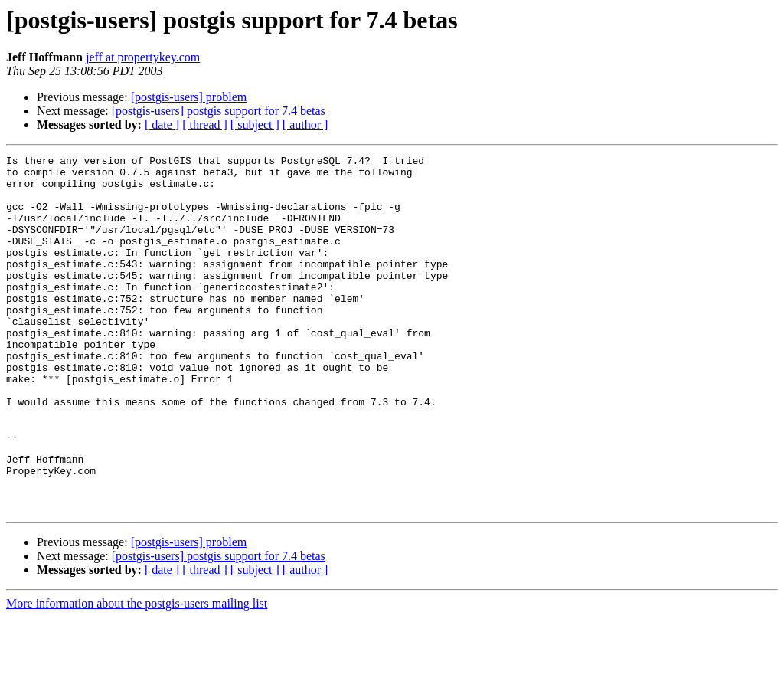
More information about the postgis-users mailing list (137, 675)
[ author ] (305, 124)
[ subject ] (255, 124)
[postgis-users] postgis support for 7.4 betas (219, 111)
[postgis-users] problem (189, 97)
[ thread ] (205, 124)
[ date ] (162, 124)
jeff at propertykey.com (143, 57)
